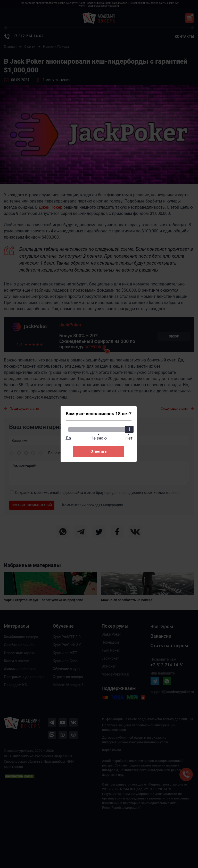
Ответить (98, 451)
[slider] (129, 429)
